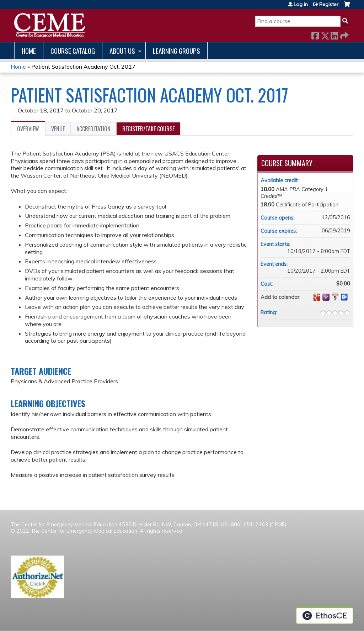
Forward (344, 34)
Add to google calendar (317, 297)
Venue (58, 129)
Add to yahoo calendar (326, 297)
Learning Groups (176, 51)
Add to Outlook (344, 297)
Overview (28, 129)
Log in (301, 4)
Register (329, 4)
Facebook (315, 34)
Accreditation (93, 129)
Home (29, 51)
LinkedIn (334, 34)
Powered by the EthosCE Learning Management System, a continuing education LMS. (325, 616)
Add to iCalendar (335, 297)
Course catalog (73, 51)
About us (122, 51)
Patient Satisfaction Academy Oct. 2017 (83, 67)
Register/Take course (148, 129)
